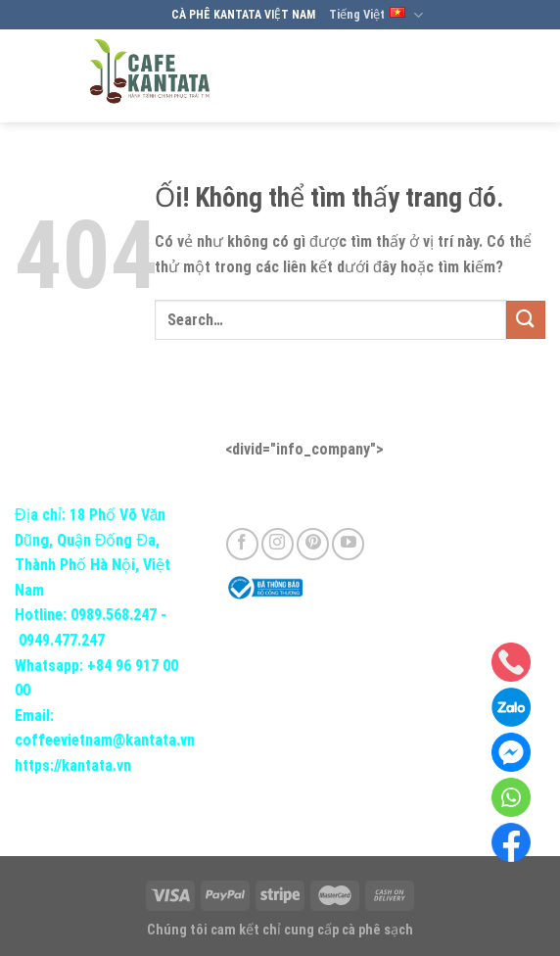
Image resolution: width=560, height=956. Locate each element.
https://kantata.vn (73, 765)
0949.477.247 (62, 640)
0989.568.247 (114, 615)
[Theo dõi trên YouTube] (348, 544)
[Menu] (528, 76)
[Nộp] (526, 320)
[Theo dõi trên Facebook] (242, 544)
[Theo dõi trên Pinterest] (313, 544)
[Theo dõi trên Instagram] (278, 544)
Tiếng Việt (376, 15)
